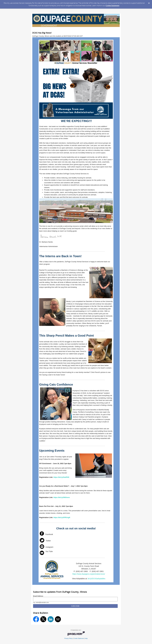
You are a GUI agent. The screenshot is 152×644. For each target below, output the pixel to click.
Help (86, 638)
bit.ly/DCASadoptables (97, 579)
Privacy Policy (68, 638)
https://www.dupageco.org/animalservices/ (89, 574)
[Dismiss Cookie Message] (149, 2)
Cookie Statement (113, 5)
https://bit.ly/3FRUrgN (62, 517)
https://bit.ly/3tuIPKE (61, 477)
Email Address (38, 596)
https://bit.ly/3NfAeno (62, 497)
